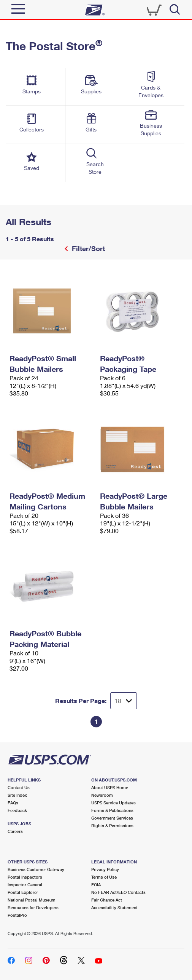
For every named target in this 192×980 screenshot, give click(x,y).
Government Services (112, 818)
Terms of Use (104, 877)
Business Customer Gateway (36, 869)
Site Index (17, 795)
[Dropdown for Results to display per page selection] (124, 701)
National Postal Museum (32, 900)
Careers (15, 831)
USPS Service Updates (113, 803)
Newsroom (102, 795)
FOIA (96, 885)
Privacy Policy (105, 869)
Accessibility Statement (114, 907)
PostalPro (17, 915)
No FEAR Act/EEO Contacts (118, 892)
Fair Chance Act (107, 900)
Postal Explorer (23, 892)
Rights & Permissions (112, 825)
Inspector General (25, 885)
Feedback (17, 810)
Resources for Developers (33, 907)
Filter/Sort (87, 248)
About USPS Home (110, 787)
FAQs (13, 803)
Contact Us (19, 787)
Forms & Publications (112, 810)
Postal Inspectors (25, 877)
